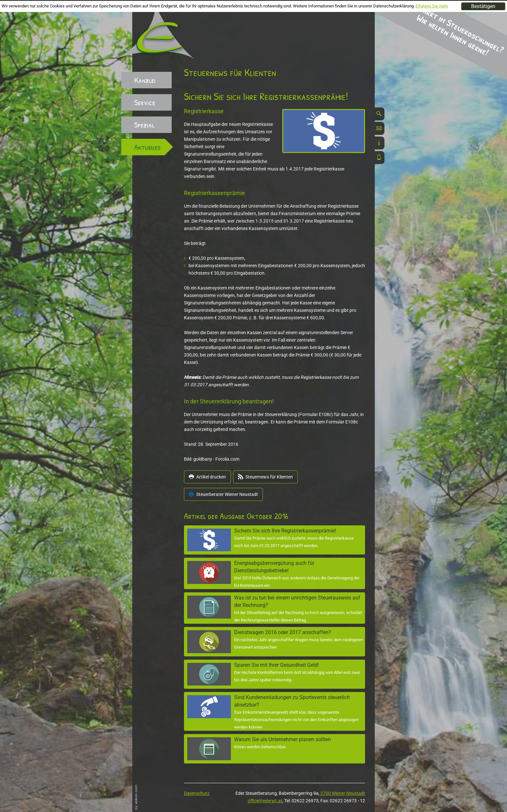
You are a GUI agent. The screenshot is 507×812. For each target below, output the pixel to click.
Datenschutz (197, 793)
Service (145, 102)
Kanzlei (145, 80)
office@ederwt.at (265, 801)
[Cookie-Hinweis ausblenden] (483, 6)
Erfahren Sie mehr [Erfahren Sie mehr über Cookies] (432, 6)
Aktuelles (147, 147)
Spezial (144, 125)
